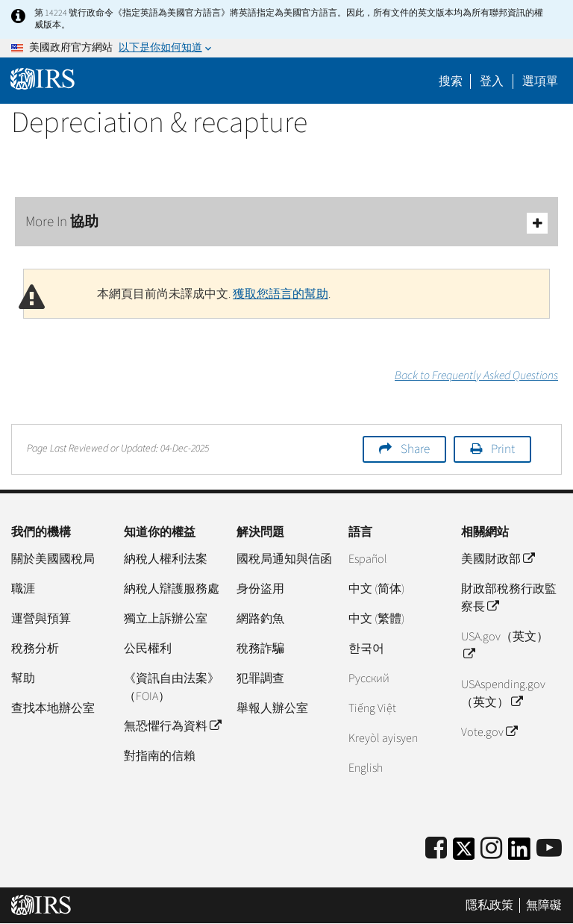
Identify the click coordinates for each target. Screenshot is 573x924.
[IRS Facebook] (436, 849)
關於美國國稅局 (53, 559)
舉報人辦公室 (272, 708)
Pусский (369, 678)
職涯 (23, 589)
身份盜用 (260, 589)
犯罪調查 (260, 678)
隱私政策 (489, 905)
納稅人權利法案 (166, 559)
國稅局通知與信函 (284, 559)
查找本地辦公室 (53, 708)
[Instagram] (491, 849)
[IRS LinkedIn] (519, 853)
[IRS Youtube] (549, 849)
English (366, 768)
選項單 (540, 81)
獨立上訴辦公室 (166, 619)
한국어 (366, 649)
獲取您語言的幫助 (281, 294)
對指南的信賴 (160, 756)
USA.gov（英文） (505, 646)
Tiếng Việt (372, 708)
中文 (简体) (376, 589)
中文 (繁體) (376, 619)
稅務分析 (35, 649)
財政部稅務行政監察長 (509, 598)
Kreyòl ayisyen (383, 738)
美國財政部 (498, 559)
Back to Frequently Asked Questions (476, 375)
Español (368, 559)
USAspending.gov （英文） (503, 693)
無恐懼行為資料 (172, 726)
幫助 (23, 678)
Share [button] (415, 449)
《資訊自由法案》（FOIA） (172, 687)
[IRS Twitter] (464, 853)
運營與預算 (41, 619)
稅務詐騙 (260, 649)
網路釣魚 (260, 619)
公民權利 (148, 649)
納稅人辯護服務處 (172, 589)
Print (503, 449)
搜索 (451, 81)
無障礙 (544, 905)
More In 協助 (286, 223)
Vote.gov (489, 732)
